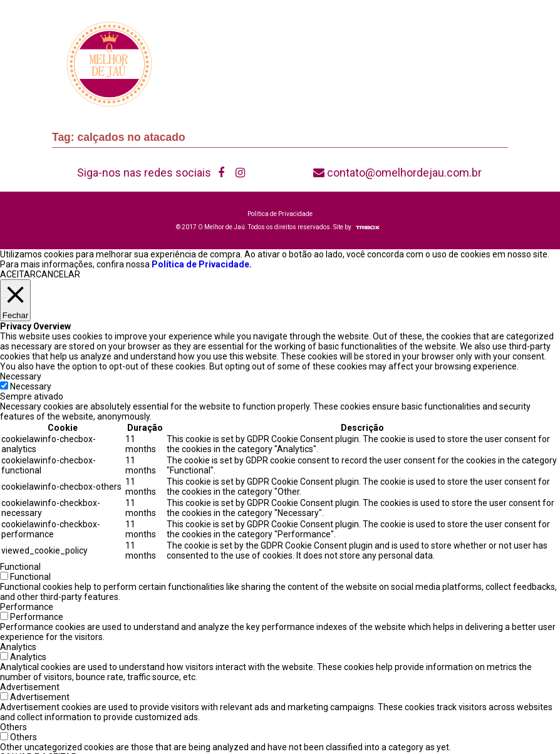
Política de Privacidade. (202, 264)
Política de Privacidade (280, 214)
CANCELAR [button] (58, 274)
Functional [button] (20, 567)
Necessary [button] (21, 376)
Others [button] (13, 727)
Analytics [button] (18, 647)
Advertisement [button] (30, 687)
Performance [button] (27, 607)
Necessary (31, 386)
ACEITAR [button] (18, 274)
